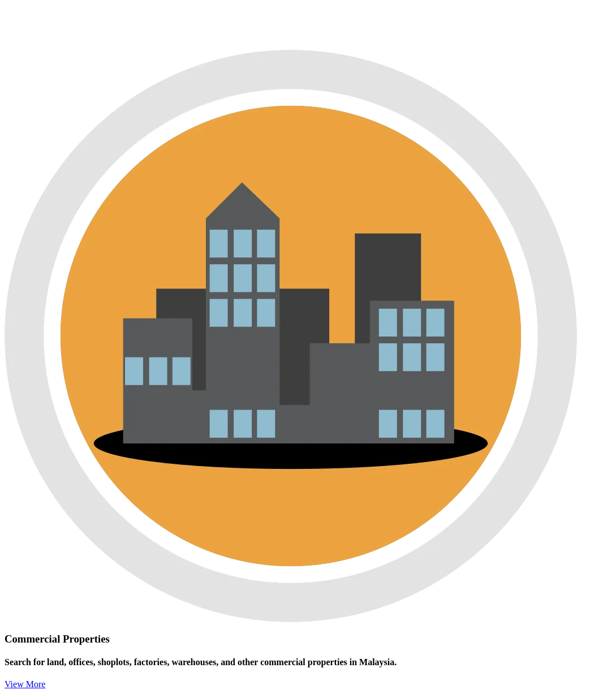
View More (25, 684)
